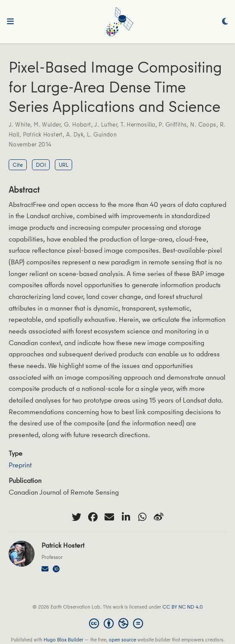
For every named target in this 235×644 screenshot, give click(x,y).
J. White (19, 124)
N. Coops (203, 124)
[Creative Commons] (118, 623)
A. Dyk (75, 134)
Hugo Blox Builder (64, 639)
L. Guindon (102, 134)
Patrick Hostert (43, 134)
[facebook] (93, 517)
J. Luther (106, 124)
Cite (18, 165)
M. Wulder (47, 124)
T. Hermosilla (138, 124)
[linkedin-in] (126, 517)
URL (64, 165)
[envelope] (109, 517)
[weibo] (159, 517)
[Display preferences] (225, 22)
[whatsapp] (142, 517)
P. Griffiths (173, 124)
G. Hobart (78, 124)
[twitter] (76, 517)
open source (122, 639)
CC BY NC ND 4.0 (183, 607)
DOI (41, 165)
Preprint (20, 465)
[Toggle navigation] (10, 22)
